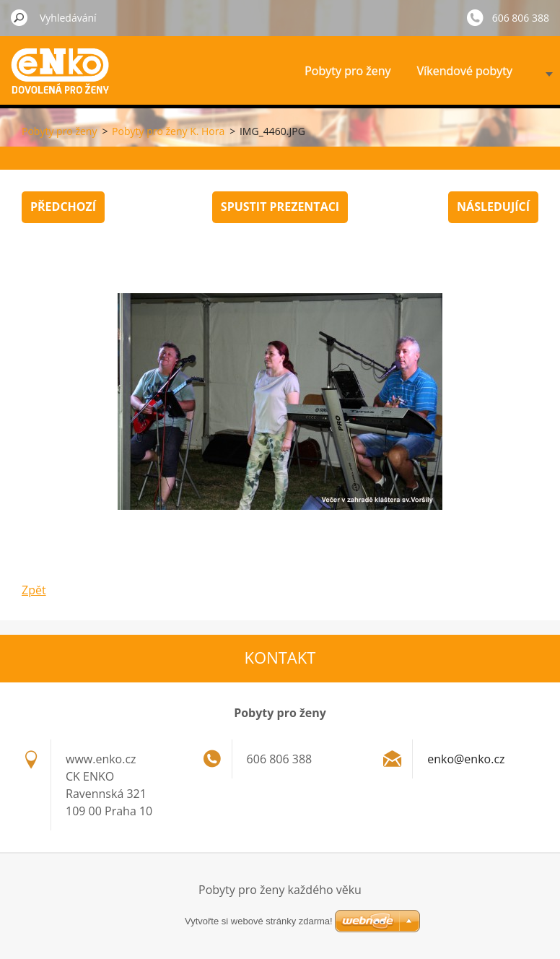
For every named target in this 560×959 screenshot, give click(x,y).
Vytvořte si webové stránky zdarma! (259, 921)
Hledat (19, 17)
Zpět (34, 590)
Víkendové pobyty (465, 71)
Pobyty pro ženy (347, 71)
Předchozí (63, 207)
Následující (493, 207)
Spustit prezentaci (280, 207)
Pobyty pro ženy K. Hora (168, 131)
